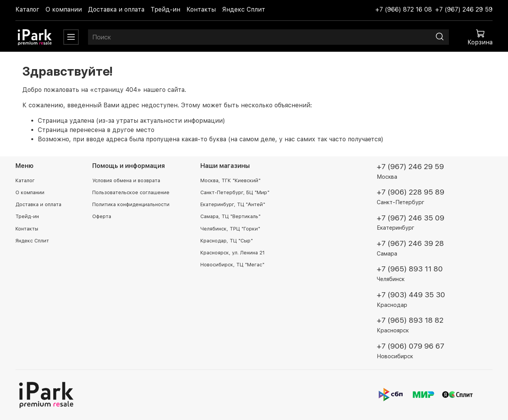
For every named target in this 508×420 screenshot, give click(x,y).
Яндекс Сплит (244, 9)
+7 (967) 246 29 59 (464, 9)
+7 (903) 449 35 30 (411, 295)
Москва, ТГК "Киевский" (230, 180)
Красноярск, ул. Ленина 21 (233, 253)
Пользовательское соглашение (131, 192)
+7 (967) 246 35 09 (411, 218)
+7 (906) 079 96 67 (411, 346)
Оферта (102, 216)
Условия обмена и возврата (126, 180)
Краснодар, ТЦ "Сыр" (227, 241)
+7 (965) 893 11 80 (410, 269)
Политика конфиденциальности (131, 204)
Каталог (27, 9)
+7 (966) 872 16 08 (404, 9)
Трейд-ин (165, 9)
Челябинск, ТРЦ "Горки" (230, 229)
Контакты (201, 9)
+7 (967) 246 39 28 (410, 243)
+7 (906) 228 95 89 (411, 192)
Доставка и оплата (116, 9)
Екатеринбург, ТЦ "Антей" (233, 204)
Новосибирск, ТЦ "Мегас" (232, 265)
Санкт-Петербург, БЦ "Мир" (235, 192)
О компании (64, 9)
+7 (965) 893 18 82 (410, 320)
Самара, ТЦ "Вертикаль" (230, 216)
